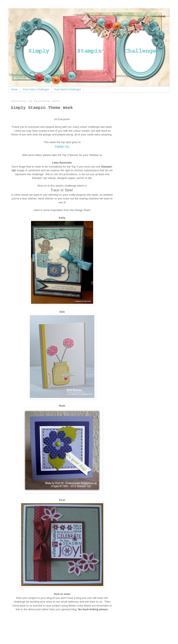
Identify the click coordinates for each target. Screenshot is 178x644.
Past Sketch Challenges (68, 89)
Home (14, 89)
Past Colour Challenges (36, 89)
